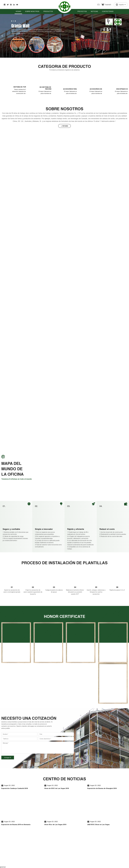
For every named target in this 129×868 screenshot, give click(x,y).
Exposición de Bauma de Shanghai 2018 (106, 701)
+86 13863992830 (101, 842)
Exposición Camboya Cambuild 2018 (19, 701)
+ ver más (64, 130)
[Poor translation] (7, 792)
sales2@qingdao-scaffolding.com (106, 829)
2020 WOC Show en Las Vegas (102, 740)
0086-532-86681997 (102, 845)
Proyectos (82, 11)
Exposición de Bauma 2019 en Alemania (20, 740)
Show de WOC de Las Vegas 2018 (60, 701)
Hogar (18, 11)
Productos (48, 11)
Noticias (94, 11)
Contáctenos (108, 11)
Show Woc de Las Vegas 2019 (58, 740)
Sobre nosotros (32, 11)
